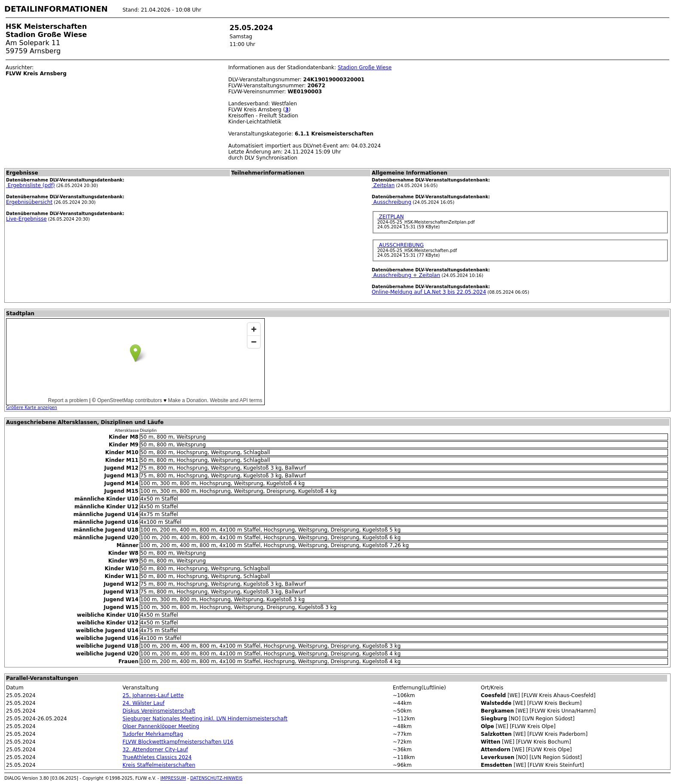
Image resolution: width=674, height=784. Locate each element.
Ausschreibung (392, 202)
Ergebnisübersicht (29, 202)
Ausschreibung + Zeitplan (406, 275)
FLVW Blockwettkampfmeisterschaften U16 (178, 742)
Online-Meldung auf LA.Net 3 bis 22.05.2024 (429, 292)
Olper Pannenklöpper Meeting (161, 726)
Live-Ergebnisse (26, 219)
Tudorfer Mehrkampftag (153, 734)
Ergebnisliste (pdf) (31, 185)
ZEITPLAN (391, 217)
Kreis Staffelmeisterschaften (159, 765)
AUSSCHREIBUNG (401, 245)
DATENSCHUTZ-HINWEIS (217, 778)
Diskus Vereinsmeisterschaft (159, 711)
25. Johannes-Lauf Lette (153, 695)
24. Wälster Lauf (144, 703)
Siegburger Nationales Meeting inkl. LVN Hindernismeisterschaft (205, 719)
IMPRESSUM (173, 778)
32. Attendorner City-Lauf (155, 750)
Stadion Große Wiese (365, 68)
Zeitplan (383, 185)
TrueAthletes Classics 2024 (157, 757)
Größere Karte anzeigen (32, 407)
